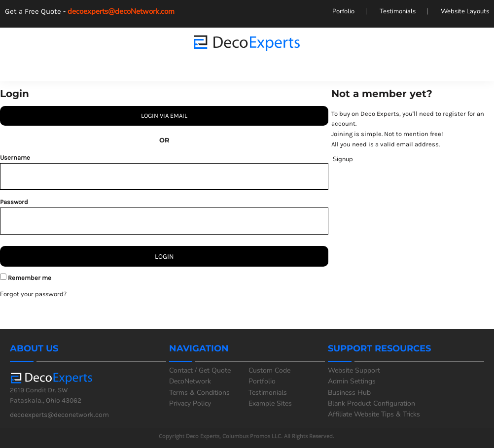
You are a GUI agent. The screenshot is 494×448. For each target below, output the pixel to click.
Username (15, 157)
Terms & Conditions (199, 393)
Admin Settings (352, 381)
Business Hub (349, 393)
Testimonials (398, 11)
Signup (343, 159)
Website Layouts (465, 11)
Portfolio (262, 381)
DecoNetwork (190, 381)
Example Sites (270, 403)
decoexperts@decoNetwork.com (125, 11)
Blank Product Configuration (371, 403)
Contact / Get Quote (200, 370)
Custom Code (269, 370)
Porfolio (343, 11)
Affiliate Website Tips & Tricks (374, 414)
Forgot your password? (33, 294)
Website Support (354, 370)
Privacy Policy (190, 403)
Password (14, 202)
